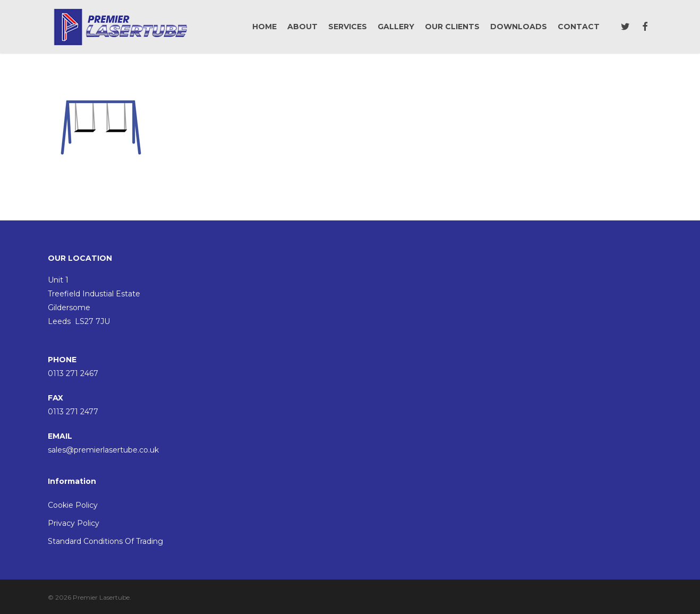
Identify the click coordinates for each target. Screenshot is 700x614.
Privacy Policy (74, 523)
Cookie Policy (73, 505)
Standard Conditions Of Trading (105, 541)
